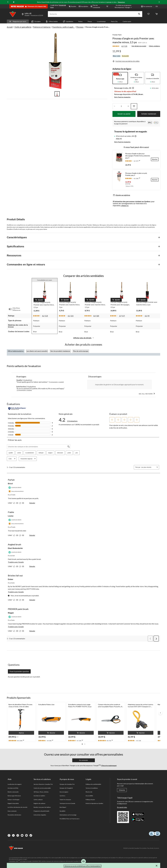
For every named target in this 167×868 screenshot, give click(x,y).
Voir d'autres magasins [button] (122, 97)
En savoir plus (122, 807)
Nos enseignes (64, 792)
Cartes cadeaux (38, 800)
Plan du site (89, 792)
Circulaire (36, 21)
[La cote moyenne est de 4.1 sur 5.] (65, 316)
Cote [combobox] (12, 459)
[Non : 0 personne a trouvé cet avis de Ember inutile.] (22, 600)
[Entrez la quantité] (121, 106)
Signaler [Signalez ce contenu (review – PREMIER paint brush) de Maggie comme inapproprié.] (32, 631)
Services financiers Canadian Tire (43, 784)
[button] (139, 14)
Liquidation (68, 21)
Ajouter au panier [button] (124, 114)
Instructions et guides (40, 815)
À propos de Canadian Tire (67, 784)
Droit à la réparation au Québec (94, 803)
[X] (13, 835)
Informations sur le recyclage (68, 815)
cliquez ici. (125, 205)
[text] (21, 741)
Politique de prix (90, 800)
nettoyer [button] (41, 453)
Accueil (10, 27)
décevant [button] (60, 453)
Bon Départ (63, 807)
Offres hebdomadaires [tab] (16, 351)
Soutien (72, 6)
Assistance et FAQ (13, 788)
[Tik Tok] (31, 835)
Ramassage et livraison (14, 796)
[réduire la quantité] (128, 106)
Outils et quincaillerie (23, 27)
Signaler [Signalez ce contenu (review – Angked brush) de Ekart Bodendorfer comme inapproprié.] (32, 566)
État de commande (95, 6)
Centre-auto (127, 21)
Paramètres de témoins (14, 815)
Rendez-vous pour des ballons (42, 807)
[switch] (11, 309)
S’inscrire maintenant (109, 766)
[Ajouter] (155, 159)
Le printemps (101, 21)
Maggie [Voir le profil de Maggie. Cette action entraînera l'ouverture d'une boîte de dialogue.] (11, 613)
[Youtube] (22, 835)
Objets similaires (154, 46)
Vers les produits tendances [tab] (60, 351)
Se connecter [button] (147, 6)
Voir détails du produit (139, 46)
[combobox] (148, 467)
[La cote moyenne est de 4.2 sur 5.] (118, 46)
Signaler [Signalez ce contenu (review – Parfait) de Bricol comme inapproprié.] (32, 503)
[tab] (120, 78)
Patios (80, 21)
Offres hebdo (52, 21)
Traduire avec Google (16, 562)
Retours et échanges (14, 800)
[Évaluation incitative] (16, 491)
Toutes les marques (65, 800)
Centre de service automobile (42, 788)
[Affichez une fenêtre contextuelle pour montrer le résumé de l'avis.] (140, 161)
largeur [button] (50, 453)
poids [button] (69, 453)
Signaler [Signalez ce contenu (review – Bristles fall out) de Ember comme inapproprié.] (32, 600)
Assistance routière (39, 796)
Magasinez (121, 2)
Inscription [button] (83, 6)
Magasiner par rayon (18, 21)
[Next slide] (159, 2)
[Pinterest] (26, 835)
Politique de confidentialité (93, 784)
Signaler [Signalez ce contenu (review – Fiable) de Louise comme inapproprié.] (32, 535)
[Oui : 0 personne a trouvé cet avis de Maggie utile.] (16, 631)
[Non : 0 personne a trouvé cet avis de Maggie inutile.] (22, 631)
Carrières (62, 796)
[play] (14, 2)
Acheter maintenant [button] (149, 114)
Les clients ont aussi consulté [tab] (37, 351)
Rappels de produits (13, 803)
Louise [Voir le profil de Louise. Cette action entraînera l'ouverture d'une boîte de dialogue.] (11, 516)
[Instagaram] (18, 835)
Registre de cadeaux (39, 803)
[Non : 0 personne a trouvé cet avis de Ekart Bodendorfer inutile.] (22, 566)
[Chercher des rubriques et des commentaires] (39, 447)
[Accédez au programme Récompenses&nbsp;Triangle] (124, 6)
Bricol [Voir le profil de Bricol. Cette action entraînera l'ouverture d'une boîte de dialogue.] (10, 484)
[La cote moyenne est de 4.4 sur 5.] (90, 316)
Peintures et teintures (42, 27)
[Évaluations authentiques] (17, 409)
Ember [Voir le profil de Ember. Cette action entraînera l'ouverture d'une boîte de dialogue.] (11, 579)
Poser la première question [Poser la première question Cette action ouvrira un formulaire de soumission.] (19, 671)
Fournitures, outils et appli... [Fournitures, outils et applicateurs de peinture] (63, 27)
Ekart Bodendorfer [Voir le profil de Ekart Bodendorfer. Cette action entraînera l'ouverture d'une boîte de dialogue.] (15, 548)
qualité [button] (11, 453)
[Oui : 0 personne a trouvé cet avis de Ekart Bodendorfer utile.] (16, 566)
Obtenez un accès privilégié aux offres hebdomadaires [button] (82, 866)
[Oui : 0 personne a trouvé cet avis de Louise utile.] (16, 535)
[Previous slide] (8, 2)
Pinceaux (80, 27)
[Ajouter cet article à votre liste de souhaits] (134, 106)
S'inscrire (122, 790)
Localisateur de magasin (15, 784)
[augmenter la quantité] (114, 106)
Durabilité (62, 811)
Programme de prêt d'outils (41, 811)
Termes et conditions (92, 788)
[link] (121, 46)
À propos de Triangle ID (66, 788)
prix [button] (77, 453)
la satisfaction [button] (30, 453)
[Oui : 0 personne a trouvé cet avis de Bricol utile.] (16, 503)
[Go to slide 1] (57, 94)
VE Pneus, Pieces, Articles (41, 792)
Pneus (90, 21)
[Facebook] (9, 835)
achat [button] (19, 453)
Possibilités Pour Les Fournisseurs (70, 819)
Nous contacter (12, 811)
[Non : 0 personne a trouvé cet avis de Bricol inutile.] (22, 503)
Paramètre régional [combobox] (28, 459)
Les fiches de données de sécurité (17, 807)
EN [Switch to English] (157, 6)
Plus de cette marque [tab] (81, 351)
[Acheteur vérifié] (15, 488)
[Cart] (157, 14)
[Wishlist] (148, 14)
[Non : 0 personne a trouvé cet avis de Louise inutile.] (22, 535)
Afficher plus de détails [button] (84, 338)
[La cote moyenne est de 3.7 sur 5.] (116, 316)
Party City (114, 21)
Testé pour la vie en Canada (67, 803)
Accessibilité (89, 796)
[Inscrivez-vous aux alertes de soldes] (126, 61)
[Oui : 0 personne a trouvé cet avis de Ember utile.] (16, 600)
